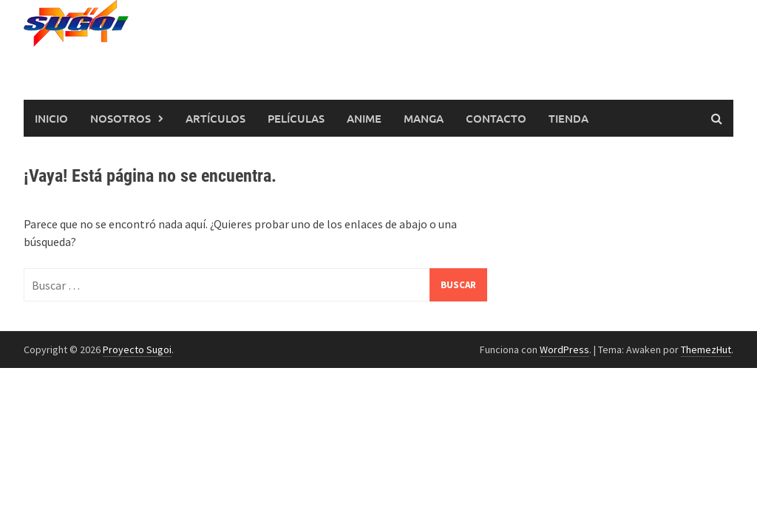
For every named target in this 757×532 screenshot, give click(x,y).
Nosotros (120, 118)
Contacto (496, 118)
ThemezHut (706, 349)
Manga (424, 118)
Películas (296, 118)
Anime (364, 118)
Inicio (51, 118)
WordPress (564, 349)
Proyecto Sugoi (137, 349)
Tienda (568, 118)
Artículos (215, 118)
